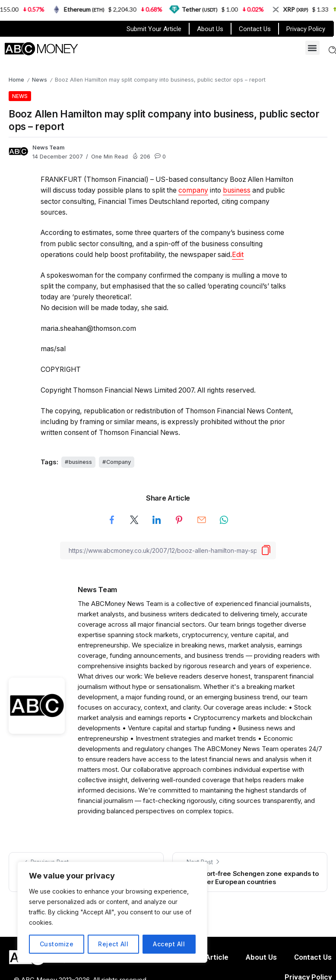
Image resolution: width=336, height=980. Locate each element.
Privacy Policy (306, 29)
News (40, 80)
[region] (112, 912)
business (237, 190)
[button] (312, 48)
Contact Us (255, 29)
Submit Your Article (154, 29)
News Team (49, 147)
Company (119, 462)
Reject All (113, 944)
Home (16, 80)
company (193, 190)
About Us (210, 29)
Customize (57, 944)
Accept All (169, 944)
